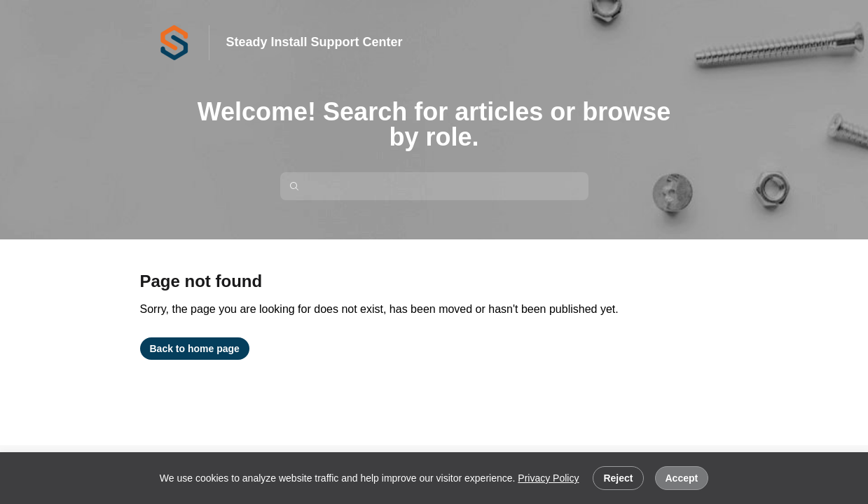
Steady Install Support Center (315, 42)
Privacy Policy (548, 478)
